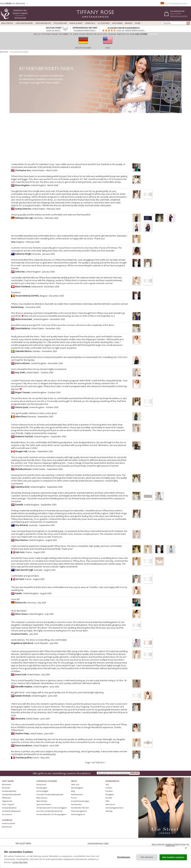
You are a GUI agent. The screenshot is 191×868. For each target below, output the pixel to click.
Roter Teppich (8, 804)
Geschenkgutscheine (114, 808)
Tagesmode (7, 801)
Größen (109, 788)
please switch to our (128, 34)
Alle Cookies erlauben (173, 857)
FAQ (107, 784)
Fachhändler (76, 804)
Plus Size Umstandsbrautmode (49, 811)
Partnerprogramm (79, 811)
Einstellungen (124, 857)
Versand (109, 791)
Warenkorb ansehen (179, 16)
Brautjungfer (42, 788)
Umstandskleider (24, 23)
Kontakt (109, 798)
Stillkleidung (60, 23)
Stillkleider (7, 798)
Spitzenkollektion (44, 804)
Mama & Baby (76, 23)
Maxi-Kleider (42, 801)
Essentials (90, 23)
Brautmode (7, 23)
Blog (73, 791)
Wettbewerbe (77, 794)
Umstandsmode (43, 23)
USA (108, 48)
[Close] (153, 34)
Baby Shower (42, 798)
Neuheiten (7, 784)
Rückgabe (110, 794)
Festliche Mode (9, 823)
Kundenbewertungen (80, 801)
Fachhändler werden (80, 808)
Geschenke (117, 23)
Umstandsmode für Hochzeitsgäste (52, 808)
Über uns (75, 784)
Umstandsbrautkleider (12, 794)
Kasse (138, 23)
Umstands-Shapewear (11, 811)
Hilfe (107, 801)
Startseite (4, 52)
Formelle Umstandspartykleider (50, 794)
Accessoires (104, 23)
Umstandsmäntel (9, 808)
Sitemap (109, 811)
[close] (186, 848)
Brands (129, 23)
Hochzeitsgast (42, 791)
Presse (74, 798)
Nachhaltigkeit (77, 788)
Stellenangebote (78, 814)
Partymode (41, 784)
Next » (103, 762)
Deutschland (83, 48)
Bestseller (6, 788)
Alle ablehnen (147, 857)
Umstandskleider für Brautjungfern (52, 814)
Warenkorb (110, 804)
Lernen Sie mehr (20, 862)
